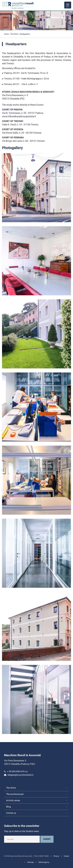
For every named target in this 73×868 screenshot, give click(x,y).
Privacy (56, 856)
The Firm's (14, 34)
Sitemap (30, 862)
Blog (9, 807)
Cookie (66, 856)
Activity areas (13, 800)
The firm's (11, 788)
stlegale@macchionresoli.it (20, 775)
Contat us (11, 813)
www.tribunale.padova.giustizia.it (19, 116)
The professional (15, 794)
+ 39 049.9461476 (16, 772)
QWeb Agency (44, 862)
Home (6, 34)
